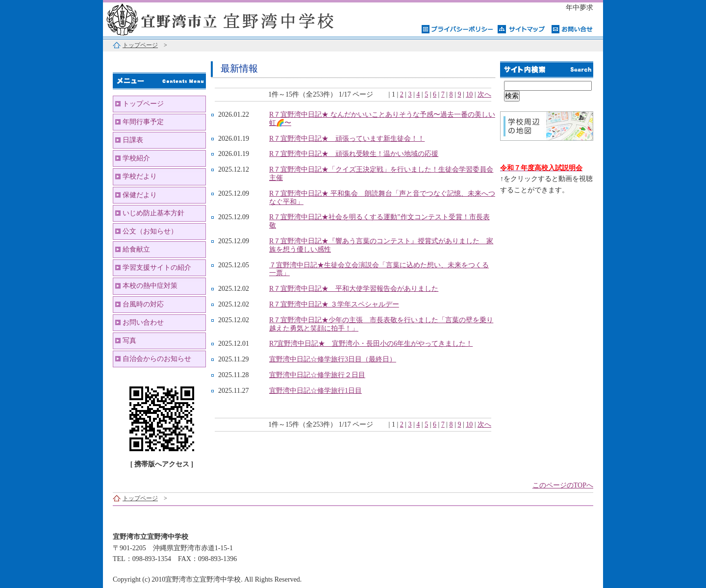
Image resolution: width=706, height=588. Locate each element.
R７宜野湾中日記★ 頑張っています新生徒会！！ (347, 139)
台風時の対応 (143, 304)
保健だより (140, 195)
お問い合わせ (143, 322)
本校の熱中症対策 (150, 286)
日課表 (133, 140)
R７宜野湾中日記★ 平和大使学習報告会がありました (354, 289)
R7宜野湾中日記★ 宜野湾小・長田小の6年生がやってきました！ (371, 344)
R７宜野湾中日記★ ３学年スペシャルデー (334, 304)
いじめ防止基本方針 (153, 213)
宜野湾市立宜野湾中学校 (226, 18)
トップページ (140, 45)
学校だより (140, 176)
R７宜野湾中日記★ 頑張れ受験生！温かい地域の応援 (354, 154)
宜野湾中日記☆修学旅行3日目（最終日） (333, 359)
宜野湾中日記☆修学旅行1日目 (315, 391)
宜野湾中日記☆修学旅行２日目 (317, 375)
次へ (484, 94)
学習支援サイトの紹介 (157, 268)
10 (469, 94)
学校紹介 (136, 158)
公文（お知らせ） (150, 231)
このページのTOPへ (563, 485)
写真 (129, 341)
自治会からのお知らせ (157, 359)
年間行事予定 (143, 122)
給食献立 (136, 249)
